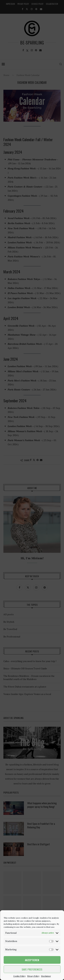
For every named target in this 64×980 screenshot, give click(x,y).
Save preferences (32, 969)
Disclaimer (46, 976)
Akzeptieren (32, 960)
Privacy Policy (33, 976)
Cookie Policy (19, 976)
